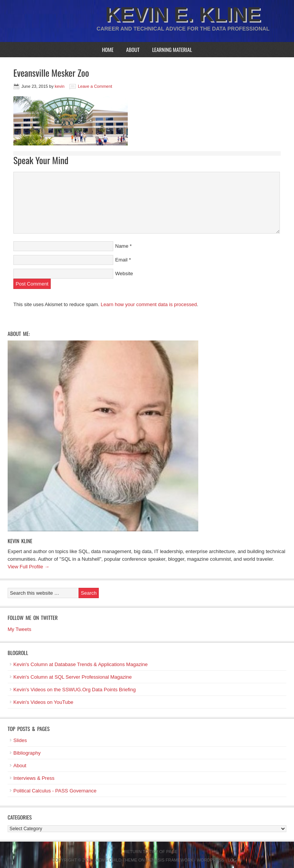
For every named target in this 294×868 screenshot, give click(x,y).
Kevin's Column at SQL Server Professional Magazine (73, 677)
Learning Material (172, 49)
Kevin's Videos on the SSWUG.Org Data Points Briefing (75, 690)
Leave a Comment (95, 86)
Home (108, 49)
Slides (20, 740)
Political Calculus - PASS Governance (55, 791)
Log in (235, 860)
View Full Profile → (29, 567)
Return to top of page (151, 852)
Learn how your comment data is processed (149, 304)
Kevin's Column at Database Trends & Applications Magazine (80, 664)
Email (121, 260)
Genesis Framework (169, 860)
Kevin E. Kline (183, 14)
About (133, 49)
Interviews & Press (34, 778)
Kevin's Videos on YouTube (43, 702)
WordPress (210, 860)
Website (124, 273)
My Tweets (19, 629)
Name (122, 246)
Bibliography (27, 753)
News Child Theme (116, 860)
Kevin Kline (20, 541)
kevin (59, 86)
